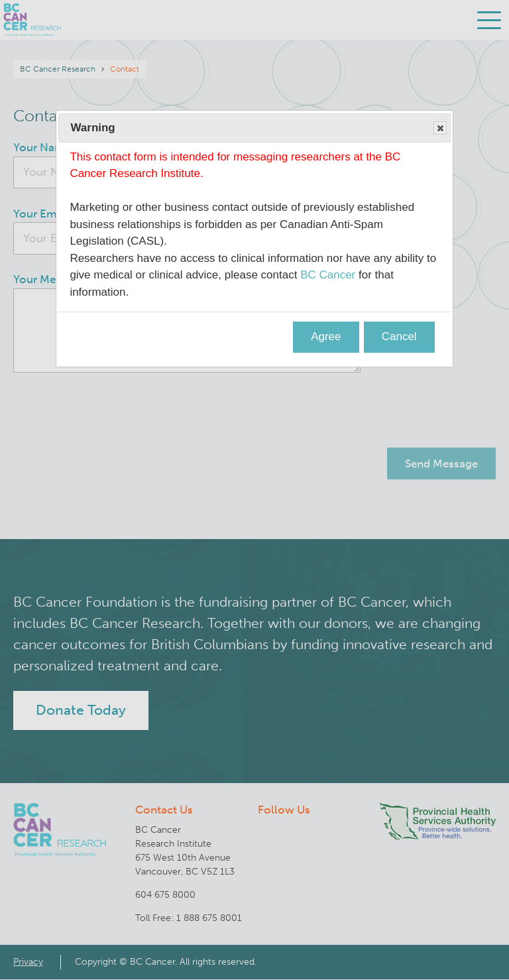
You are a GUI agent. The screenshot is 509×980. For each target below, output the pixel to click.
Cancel (399, 337)
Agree (326, 337)
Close (439, 129)
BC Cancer (328, 275)
